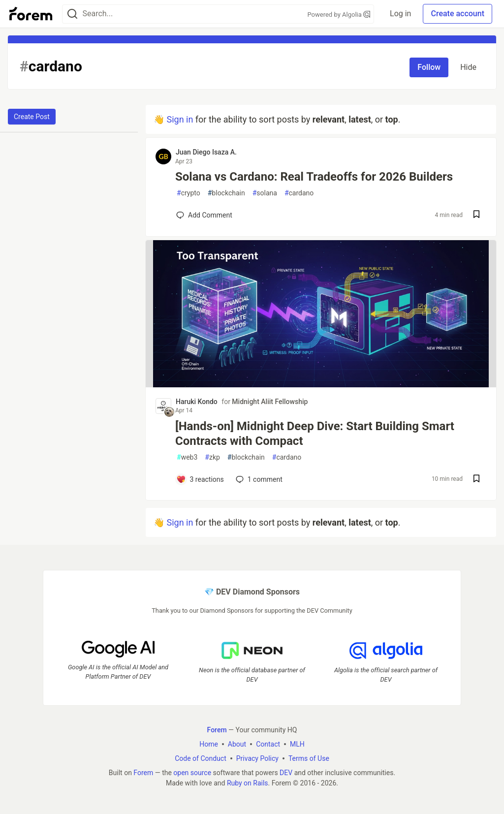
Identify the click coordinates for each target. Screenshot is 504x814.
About (237, 744)
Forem (143, 773)
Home (209, 744)
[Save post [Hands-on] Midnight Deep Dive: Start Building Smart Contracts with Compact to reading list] (476, 480)
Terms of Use (309, 758)
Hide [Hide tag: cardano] (468, 67)
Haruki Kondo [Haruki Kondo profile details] (197, 402)
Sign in (180, 119)
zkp (212, 457)
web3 (187, 457)
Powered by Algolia (339, 15)
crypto (189, 193)
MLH (297, 744)
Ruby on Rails (248, 783)
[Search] (72, 14)
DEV (286, 773)
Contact (268, 744)
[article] (321, 384)
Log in (400, 14)
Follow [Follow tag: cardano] (429, 67)
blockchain (226, 193)
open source (192, 773)
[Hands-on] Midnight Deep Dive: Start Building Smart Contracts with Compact (315, 434)
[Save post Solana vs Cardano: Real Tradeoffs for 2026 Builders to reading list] (476, 215)
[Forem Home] (31, 14)
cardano (299, 193)
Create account (457, 14)
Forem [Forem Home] (217, 730)
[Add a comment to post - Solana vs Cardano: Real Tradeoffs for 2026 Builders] (204, 215)
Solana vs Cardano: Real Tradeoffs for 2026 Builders (314, 177)
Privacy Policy (257, 758)
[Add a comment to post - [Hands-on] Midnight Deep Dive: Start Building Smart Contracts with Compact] (200, 479)
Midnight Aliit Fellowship (270, 402)
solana (265, 193)
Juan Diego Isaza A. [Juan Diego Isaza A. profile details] (206, 152)
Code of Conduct (201, 758)
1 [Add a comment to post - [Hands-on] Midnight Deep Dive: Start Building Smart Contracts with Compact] (258, 479)
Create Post (32, 117)
